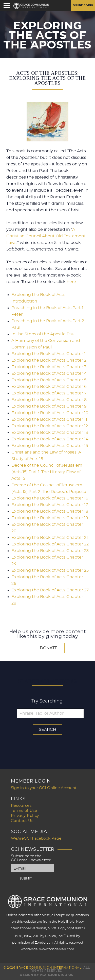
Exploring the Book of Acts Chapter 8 (49, 400)
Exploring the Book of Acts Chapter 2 (49, 360)
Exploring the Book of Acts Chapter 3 (49, 367)
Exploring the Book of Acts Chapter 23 (50, 551)
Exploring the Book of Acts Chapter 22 (50, 544)
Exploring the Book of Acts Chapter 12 (50, 426)
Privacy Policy (25, 816)
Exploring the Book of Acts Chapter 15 (50, 446)
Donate (49, 648)
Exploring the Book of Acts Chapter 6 (49, 387)
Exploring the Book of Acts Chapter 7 (49, 393)
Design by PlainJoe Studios (46, 975)
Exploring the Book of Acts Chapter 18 (50, 511)
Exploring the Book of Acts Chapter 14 (50, 439)
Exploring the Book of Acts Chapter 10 (50, 413)
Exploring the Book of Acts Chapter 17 (50, 505)
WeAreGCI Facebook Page (36, 838)
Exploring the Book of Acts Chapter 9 (49, 406)
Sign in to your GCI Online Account (44, 788)
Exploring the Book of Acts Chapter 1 (49, 354)
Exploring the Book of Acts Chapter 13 (50, 433)
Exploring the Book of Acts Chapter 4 (49, 373)
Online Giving (83, 5)
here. (72, 282)
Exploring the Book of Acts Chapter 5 (49, 380)
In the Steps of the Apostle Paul (43, 334)
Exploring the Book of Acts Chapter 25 (50, 570)
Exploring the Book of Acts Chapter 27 (50, 590)
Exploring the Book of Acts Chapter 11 (49, 419)
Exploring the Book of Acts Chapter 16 (50, 498)
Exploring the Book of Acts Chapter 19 (50, 518)
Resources (21, 806)
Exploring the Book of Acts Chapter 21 (50, 538)
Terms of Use (24, 811)
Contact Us (22, 821)
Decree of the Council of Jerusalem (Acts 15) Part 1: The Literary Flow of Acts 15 (47, 472)
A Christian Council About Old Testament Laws (46, 236)
